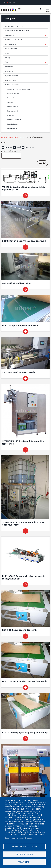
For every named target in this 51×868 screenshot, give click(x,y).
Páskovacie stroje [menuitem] (13, 111)
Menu (48, 11)
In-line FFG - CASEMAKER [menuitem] (14, 40)
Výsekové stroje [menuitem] (10, 35)
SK (10, 3)
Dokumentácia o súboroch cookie (19, 838)
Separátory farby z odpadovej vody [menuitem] (19, 89)
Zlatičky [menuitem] (10, 102)
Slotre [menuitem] (7, 53)
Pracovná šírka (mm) (11, 151)
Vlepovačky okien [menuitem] (13, 107)
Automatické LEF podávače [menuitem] (14, 26)
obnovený (30, 147)
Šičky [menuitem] (7, 62)
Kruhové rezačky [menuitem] (11, 71)
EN (14, 3)
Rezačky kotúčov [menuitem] (13, 124)
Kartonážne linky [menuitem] (11, 44)
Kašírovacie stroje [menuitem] (11, 80)
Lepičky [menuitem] (8, 58)
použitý (9, 147)
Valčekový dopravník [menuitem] (14, 98)
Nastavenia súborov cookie (24, 846)
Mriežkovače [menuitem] (11, 115)
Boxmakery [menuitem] (9, 67)
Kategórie (10, 19)
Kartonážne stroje (17, 137)
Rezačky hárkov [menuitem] (13, 128)
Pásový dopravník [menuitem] (13, 94)
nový (19, 147)
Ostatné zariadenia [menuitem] (12, 85)
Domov (4, 137)
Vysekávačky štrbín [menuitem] (12, 76)
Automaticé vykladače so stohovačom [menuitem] (17, 31)
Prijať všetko (24, 862)
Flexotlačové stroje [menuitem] (11, 49)
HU (5, 3)
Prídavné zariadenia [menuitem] (14, 120)
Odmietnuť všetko (24, 854)
